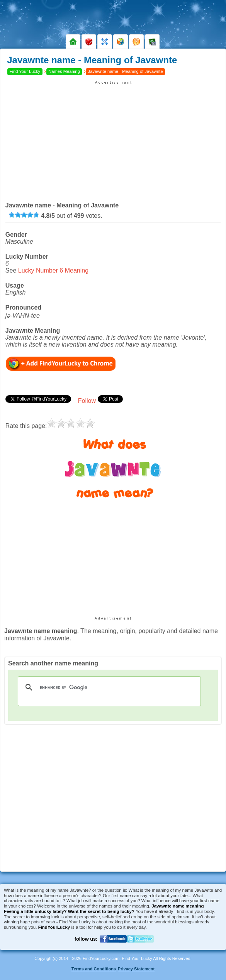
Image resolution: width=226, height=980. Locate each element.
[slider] (24, 215)
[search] (108, 687)
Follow (87, 401)
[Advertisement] (113, 139)
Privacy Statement (136, 969)
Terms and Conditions (94, 969)
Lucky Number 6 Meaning (53, 270)
